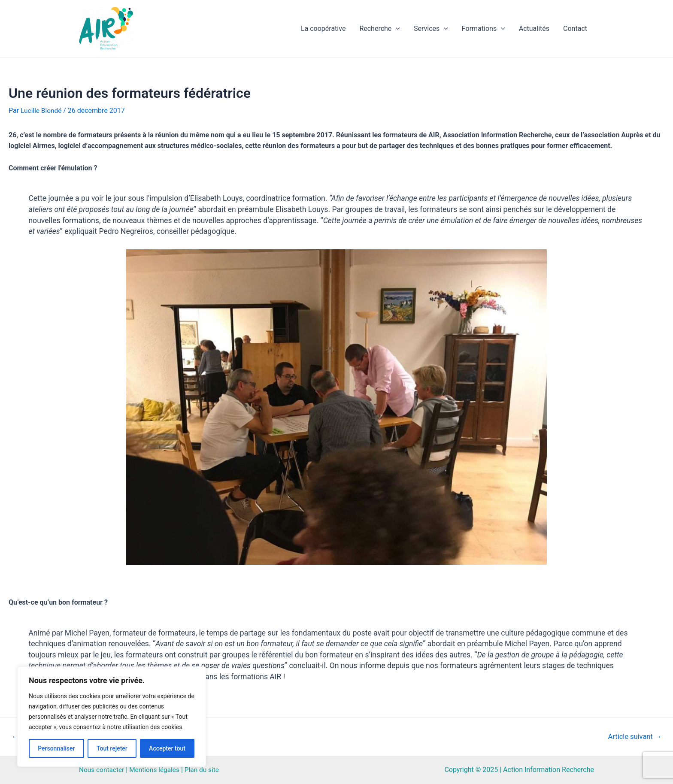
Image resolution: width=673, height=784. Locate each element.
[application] (396, 29)
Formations (484, 29)
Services (431, 29)
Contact (575, 29)
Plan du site (206, 770)
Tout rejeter (112, 748)
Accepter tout (167, 748)
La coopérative (323, 29)
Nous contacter (102, 770)
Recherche (380, 29)
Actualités (534, 29)
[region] (112, 717)
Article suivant (633, 737)
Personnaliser (56, 748)
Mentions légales (157, 770)
